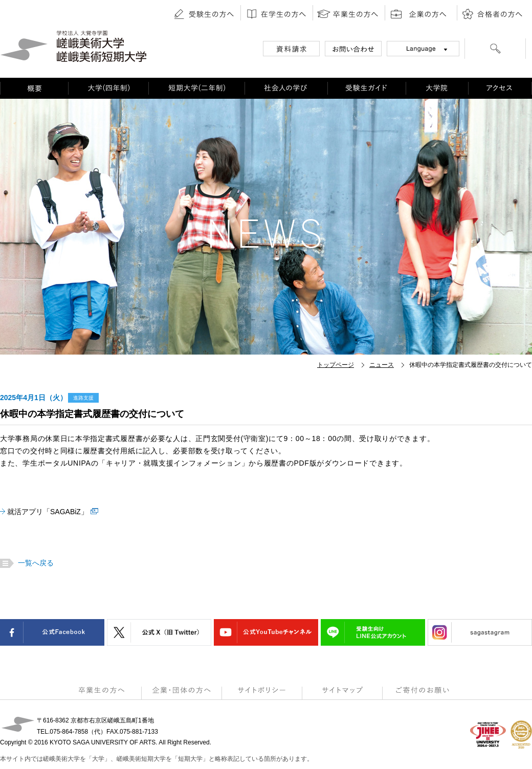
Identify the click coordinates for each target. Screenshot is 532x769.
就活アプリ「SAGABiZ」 (48, 512)
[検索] (495, 50)
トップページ (336, 365)
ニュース (382, 365)
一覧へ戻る (35, 563)
